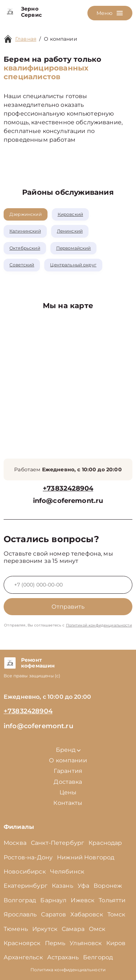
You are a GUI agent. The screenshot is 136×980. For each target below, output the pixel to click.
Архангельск (23, 957)
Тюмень (16, 929)
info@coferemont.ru (68, 501)
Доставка (68, 782)
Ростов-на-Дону (28, 857)
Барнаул (53, 900)
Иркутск (45, 929)
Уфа (83, 886)
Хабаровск (86, 914)
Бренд (68, 750)
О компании (61, 39)
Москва (15, 843)
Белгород (98, 957)
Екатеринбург (26, 886)
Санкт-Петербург (57, 843)
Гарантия (68, 771)
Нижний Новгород (86, 857)
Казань (63, 886)
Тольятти (112, 900)
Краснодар (105, 843)
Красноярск (22, 943)
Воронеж (108, 886)
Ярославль (20, 914)
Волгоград (20, 900)
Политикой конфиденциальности (99, 625)
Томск (116, 914)
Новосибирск (25, 872)
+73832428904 (68, 489)
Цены (68, 792)
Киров (116, 943)
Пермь (55, 943)
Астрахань (63, 957)
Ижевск (83, 900)
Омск (97, 929)
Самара (73, 929)
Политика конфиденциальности (68, 970)
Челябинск (67, 872)
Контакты (68, 803)
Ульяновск (86, 943)
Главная (26, 39)
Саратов (53, 914)
